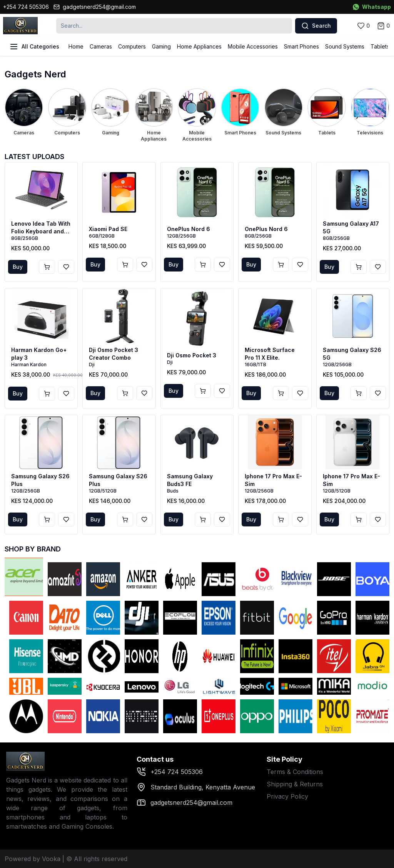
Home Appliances (199, 46)
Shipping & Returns (295, 784)
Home (76, 46)
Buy (18, 267)
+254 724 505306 (26, 7)
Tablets (380, 46)
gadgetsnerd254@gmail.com (95, 7)
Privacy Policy (287, 796)
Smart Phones (301, 46)
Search (316, 26)
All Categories (34, 47)
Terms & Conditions (295, 772)
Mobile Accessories (253, 46)
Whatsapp (372, 7)
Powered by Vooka (33, 859)
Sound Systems (345, 46)
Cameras (101, 46)
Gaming (161, 46)
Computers (132, 46)
